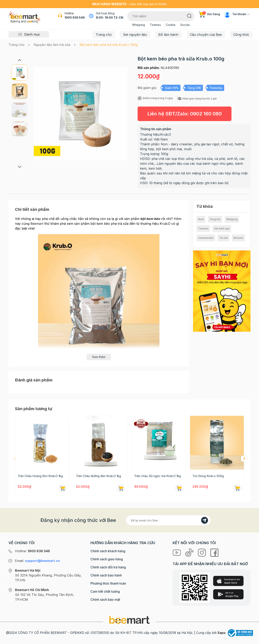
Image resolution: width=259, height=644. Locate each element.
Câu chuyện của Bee (206, 35)
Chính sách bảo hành (106, 575)
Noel (201, 219)
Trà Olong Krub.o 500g (208, 476)
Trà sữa (223, 238)
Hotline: (32, 551)
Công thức (241, 35)
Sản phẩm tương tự (34, 409)
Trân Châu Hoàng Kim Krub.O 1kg (40, 476)
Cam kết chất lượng (105, 591)
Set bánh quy (222, 229)
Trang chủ (104, 35)
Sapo (222, 633)
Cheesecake (206, 238)
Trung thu (215, 219)
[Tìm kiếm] (189, 16)
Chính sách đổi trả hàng (108, 567)
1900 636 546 (75, 17)
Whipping (139, 25)
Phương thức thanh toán (108, 583)
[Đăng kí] (205, 520)
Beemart (37, 224)
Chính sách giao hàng (107, 559)
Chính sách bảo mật (105, 600)
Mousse (238, 238)
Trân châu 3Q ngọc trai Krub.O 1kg (158, 476)
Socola (185, 25)
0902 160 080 (206, 114)
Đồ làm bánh (168, 35)
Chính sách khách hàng (108, 551)
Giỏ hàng (209, 14)
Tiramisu (155, 25)
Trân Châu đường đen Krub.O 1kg (98, 476)
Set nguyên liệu (135, 35)
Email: (37, 561)
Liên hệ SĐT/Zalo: (185, 114)
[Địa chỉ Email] (168, 520)
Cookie (171, 25)
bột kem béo (150, 219)
